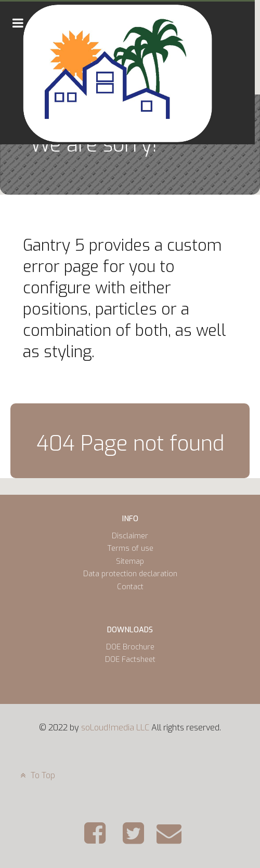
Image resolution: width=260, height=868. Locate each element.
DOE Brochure (130, 647)
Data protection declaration (130, 574)
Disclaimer (130, 536)
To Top (36, 775)
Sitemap (130, 561)
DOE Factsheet (130, 660)
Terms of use (130, 548)
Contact (130, 587)
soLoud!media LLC (115, 728)
